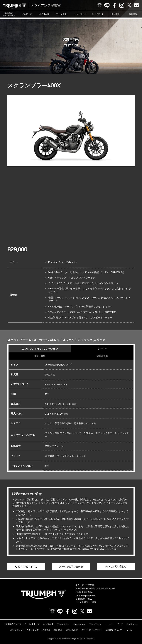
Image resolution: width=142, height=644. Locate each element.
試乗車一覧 (27, 14)
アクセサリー (62, 14)
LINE (107, 5)
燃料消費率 (102, 356)
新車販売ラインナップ (16, 624)
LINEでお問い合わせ (116, 566)
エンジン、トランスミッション (40, 349)
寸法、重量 (40, 356)
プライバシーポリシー (92, 630)
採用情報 (133, 14)
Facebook (114, 5)
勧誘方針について (114, 630)
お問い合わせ (72, 630)
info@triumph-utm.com (86, 595)
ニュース (109, 624)
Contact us (136, 5)
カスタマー (132, 624)
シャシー (102, 349)
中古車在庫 (44, 14)
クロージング (80, 14)
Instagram (122, 5)
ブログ (120, 624)
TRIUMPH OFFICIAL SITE (99, 5)
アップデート (98, 14)
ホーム (129, 630)
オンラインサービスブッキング (24, 630)
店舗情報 (115, 14)
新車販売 (9, 14)
